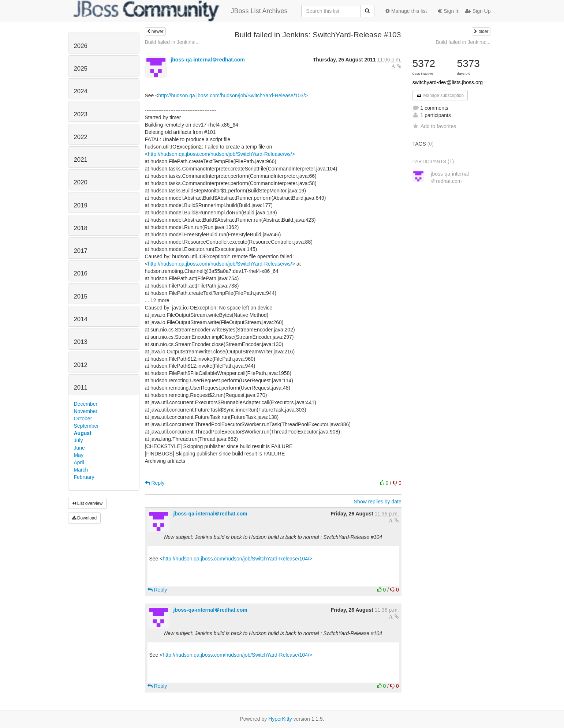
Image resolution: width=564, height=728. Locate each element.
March (81, 470)
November (86, 411)
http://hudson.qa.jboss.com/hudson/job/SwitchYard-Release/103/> (233, 95)
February (84, 477)
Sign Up (478, 11)
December (86, 404)
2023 (81, 114)
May (79, 455)
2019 (81, 205)
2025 (81, 69)
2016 (81, 273)
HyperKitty (280, 719)
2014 (81, 319)
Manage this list (406, 11)
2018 (81, 228)
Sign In (449, 11)
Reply (155, 483)
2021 (81, 160)
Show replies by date (378, 502)
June (79, 448)
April (79, 462)
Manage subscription (440, 95)
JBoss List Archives (181, 11)
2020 (81, 182)
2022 (81, 137)
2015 (81, 297)
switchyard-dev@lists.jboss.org (448, 82)
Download (85, 518)
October (83, 419)
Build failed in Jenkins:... (172, 42)
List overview (87, 503)
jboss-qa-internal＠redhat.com (208, 60)
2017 (81, 251)
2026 (81, 46)
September (86, 426)
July (79, 440)
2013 (81, 342)
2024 (81, 91)
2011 (81, 388)
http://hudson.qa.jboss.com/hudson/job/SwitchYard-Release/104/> (237, 559)
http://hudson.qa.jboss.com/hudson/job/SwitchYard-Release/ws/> (221, 154)
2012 (81, 365)
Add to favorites (434, 126)
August (83, 433)
